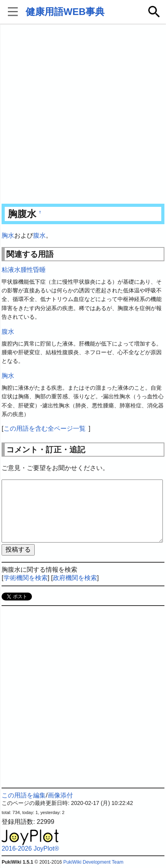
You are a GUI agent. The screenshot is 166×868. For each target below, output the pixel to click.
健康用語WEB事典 (65, 12)
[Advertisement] (83, 114)
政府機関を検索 (75, 578)
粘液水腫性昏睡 (24, 270)
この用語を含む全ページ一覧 (45, 428)
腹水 (39, 235)
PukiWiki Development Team (93, 862)
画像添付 (60, 795)
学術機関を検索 (26, 578)
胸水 (8, 235)
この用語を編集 (24, 795)
